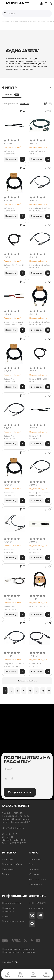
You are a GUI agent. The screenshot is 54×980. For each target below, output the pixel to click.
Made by (10, 962)
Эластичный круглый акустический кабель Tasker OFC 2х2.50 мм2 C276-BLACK (13, 323)
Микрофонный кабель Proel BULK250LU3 (14, 665)
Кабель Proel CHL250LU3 (35, 665)
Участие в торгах (38, 879)
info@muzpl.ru (36, 908)
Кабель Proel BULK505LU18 (10, 152)
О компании (35, 859)
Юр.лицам (34, 874)
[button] (51, 3)
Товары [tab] (12, 95)
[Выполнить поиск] (5, 14)
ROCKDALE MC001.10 (39, 607)
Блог (31, 864)
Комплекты (8, 869)
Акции (5, 916)
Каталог (21, 974)
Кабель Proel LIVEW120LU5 (9, 494)
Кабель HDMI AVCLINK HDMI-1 (39, 380)
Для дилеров (36, 884)
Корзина (33, 974)
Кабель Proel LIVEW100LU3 (10, 209)
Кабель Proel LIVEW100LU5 (10, 380)
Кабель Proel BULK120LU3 (9, 551)
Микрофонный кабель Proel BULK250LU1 (40, 266)
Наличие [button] (24, 104)
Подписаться (20, 792)
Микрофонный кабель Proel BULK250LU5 (40, 494)
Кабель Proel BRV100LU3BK (10, 608)
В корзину (11, 159)
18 (43, 691)
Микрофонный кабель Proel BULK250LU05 (40, 209)
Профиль (46, 974)
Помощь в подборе (12, 864)
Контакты (34, 869)
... (36, 691)
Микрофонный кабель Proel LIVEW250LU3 (40, 323)
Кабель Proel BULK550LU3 (35, 551)
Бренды (6, 874)
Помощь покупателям (13, 921)
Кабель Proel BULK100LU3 (9, 437)
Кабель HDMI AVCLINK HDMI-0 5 (14, 266)
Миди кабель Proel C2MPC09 (38, 152)
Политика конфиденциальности (19, 952)
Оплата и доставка (12, 903)
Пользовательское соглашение (18, 949)
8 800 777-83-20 (37, 903)
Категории (7, 859)
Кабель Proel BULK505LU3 (35, 437)
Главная (8, 974)
